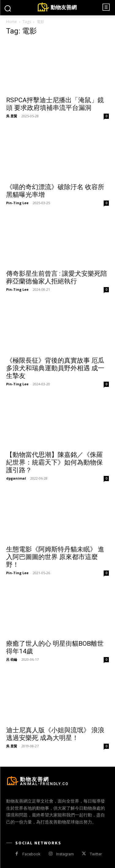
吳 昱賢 (12, 116)
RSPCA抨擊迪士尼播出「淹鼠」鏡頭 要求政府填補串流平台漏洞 (55, 104)
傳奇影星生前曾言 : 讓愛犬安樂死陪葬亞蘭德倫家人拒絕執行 (57, 277)
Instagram (65, 854)
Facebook (31, 854)
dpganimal (16, 478)
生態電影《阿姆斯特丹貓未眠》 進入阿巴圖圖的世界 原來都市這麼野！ (55, 557)
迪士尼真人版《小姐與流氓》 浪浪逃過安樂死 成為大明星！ (55, 734)
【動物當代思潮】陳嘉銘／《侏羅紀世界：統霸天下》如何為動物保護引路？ (54, 462)
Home (11, 22)
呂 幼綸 (12, 659)
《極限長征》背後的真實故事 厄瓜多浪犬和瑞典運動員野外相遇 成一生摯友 (55, 368)
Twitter (96, 854)
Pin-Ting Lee (17, 203)
